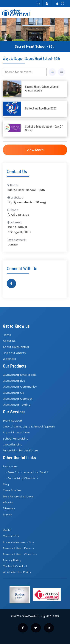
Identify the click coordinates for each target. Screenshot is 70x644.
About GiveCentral (16, 347)
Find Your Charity (14, 353)
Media (7, 530)
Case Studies (12, 490)
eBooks (8, 502)
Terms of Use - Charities (20, 554)
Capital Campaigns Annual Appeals (29, 426)
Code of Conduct (15, 566)
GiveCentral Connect (18, 399)
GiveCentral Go (14, 393)
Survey (7, 514)
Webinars (9, 359)
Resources (10, 466)
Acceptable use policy (18, 542)
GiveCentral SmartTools (20, 375)
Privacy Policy (12, 560)
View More (35, 150)
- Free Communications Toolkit (27, 472)
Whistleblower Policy (17, 572)
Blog (6, 484)
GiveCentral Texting (17, 405)
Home (7, 335)
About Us (9, 341)
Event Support (13, 421)
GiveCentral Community (20, 387)
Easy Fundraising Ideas (18, 496)
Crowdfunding (13, 444)
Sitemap (9, 508)
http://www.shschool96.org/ (27, 202)
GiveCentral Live (14, 381)
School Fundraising (16, 439)
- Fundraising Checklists (22, 478)
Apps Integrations (17, 433)
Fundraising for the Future (20, 451)
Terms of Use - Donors (18, 548)
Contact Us (11, 536)
